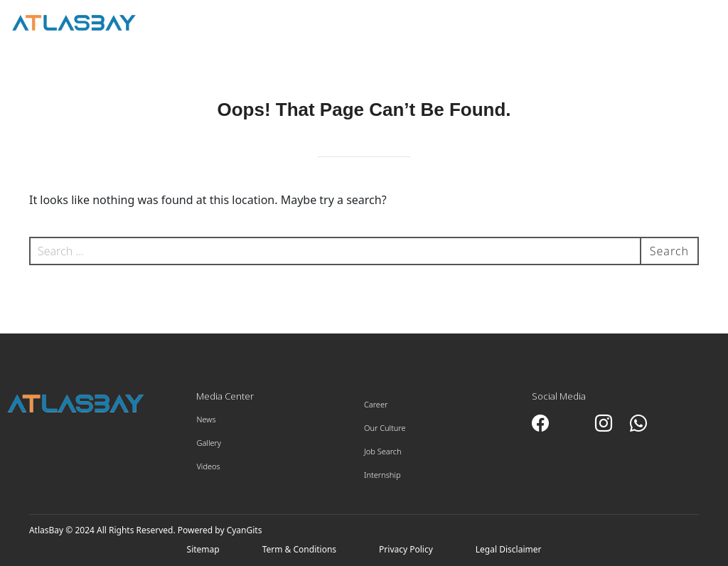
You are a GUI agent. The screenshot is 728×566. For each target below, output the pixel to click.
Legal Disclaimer (509, 549)
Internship (382, 475)
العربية (603, 22)
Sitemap (203, 549)
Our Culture (385, 428)
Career (376, 404)
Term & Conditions (299, 549)
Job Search (383, 451)
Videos (208, 466)
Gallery (209, 443)
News (206, 419)
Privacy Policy (406, 549)
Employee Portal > (667, 29)
